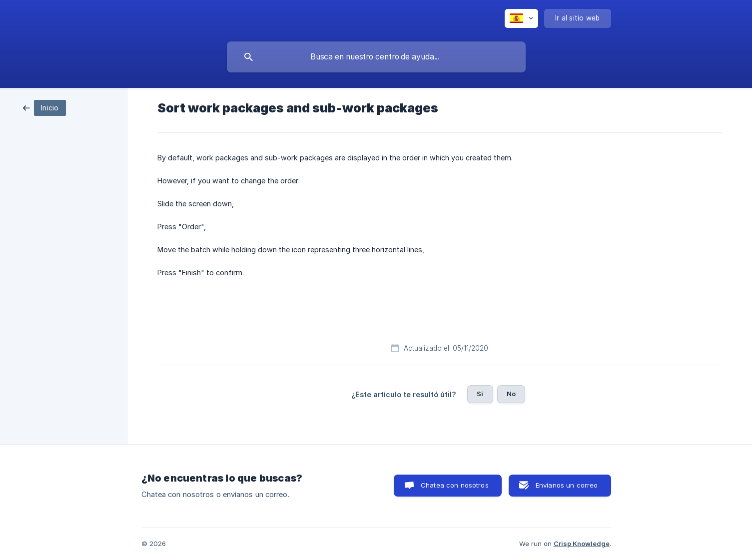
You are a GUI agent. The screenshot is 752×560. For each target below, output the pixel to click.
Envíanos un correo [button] (567, 485)
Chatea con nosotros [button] (455, 485)
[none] (521, 18)
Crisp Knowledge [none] (582, 544)
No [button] (511, 394)
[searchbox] (376, 57)
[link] (44, 107)
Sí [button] (480, 394)
